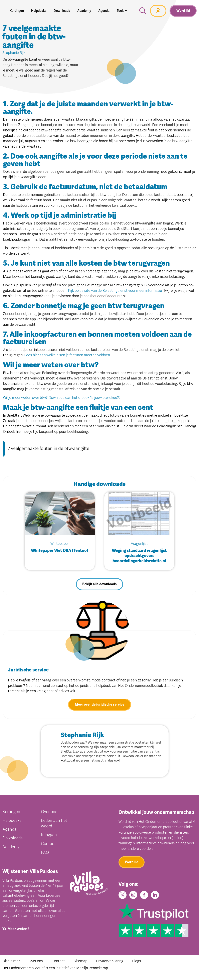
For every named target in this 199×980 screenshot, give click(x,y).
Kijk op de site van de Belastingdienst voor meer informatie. (115, 291)
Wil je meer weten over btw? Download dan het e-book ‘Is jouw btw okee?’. (62, 398)
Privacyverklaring (110, 963)
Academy (11, 848)
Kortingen (11, 813)
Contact (48, 845)
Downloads (13, 839)
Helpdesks (12, 822)
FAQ (45, 853)
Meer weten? (18, 930)
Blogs (137, 963)
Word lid (183, 11)
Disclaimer (11, 963)
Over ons (49, 813)
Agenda (9, 830)
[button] (122, 11)
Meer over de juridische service (100, 705)
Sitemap (80, 963)
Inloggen (49, 836)
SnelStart (99, 753)
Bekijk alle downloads (99, 585)
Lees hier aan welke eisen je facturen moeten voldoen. (67, 355)
